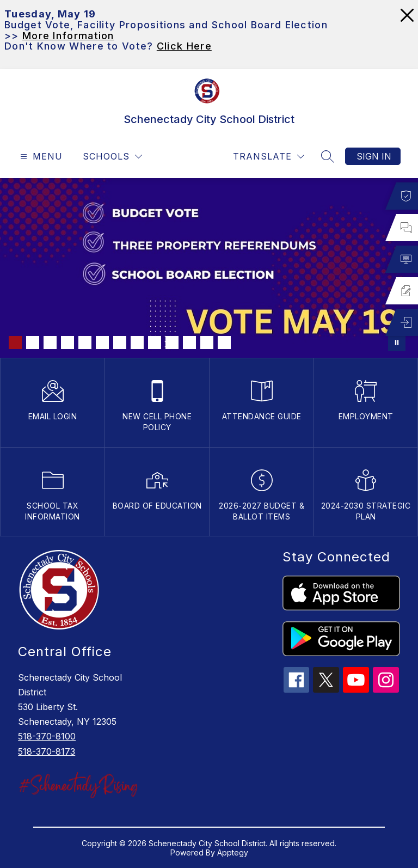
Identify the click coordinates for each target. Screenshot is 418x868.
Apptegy (233, 852)
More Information (68, 36)
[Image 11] (189, 343)
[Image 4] (67, 343)
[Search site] (328, 156)
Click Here (184, 46)
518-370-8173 (47, 751)
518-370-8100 (47, 736)
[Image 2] (33, 343)
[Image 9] (155, 343)
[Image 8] (137, 343)
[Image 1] (15, 343)
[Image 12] (207, 343)
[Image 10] (172, 343)
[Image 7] (120, 343)
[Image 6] (102, 343)
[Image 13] (224, 343)
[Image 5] (85, 343)
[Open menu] (40, 157)
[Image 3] (50, 343)
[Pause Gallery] (397, 343)
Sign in (374, 156)
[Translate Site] (269, 157)
